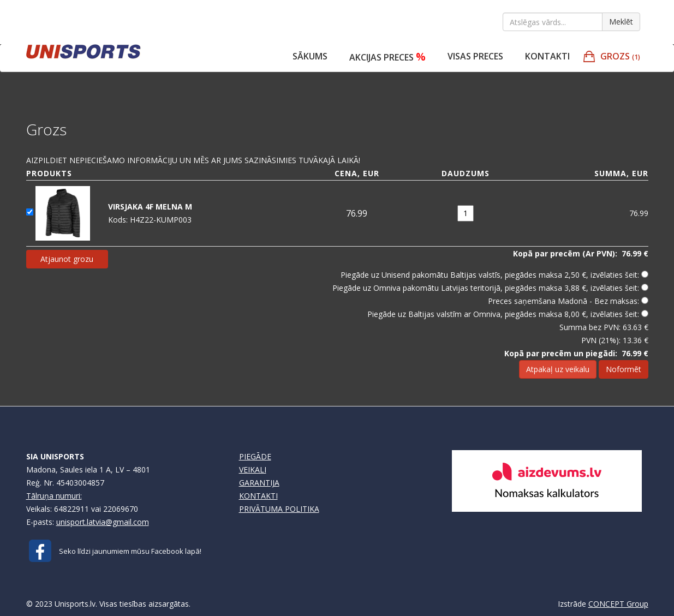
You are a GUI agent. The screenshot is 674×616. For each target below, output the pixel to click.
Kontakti (547, 56)
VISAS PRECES (475, 56)
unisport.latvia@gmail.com (103, 522)
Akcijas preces (387, 56)
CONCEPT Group (618, 604)
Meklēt (621, 22)
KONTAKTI (258, 496)
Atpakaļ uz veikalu (558, 369)
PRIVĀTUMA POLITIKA (279, 509)
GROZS (620, 56)
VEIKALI (253, 470)
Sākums (310, 56)
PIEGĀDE (255, 456)
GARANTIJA (259, 483)
